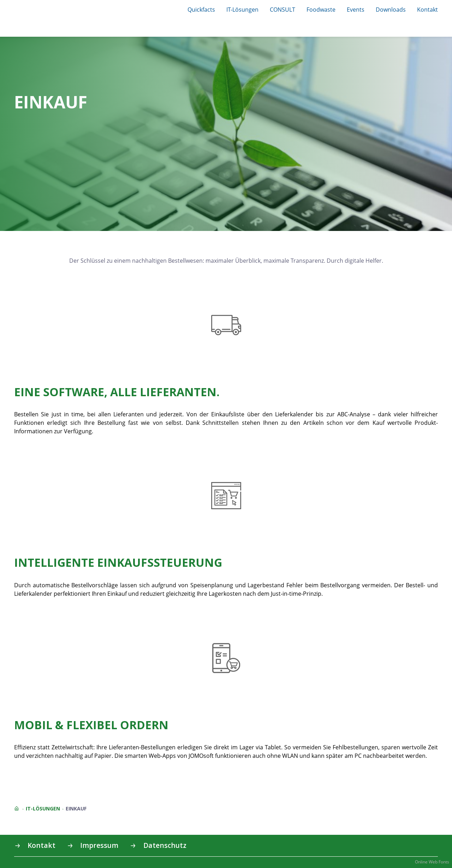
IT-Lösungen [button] (242, 10)
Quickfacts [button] (201, 10)
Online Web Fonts (432, 862)
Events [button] (356, 10)
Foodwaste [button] (321, 10)
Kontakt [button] (427, 10)
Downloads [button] (391, 10)
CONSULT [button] (282, 10)
